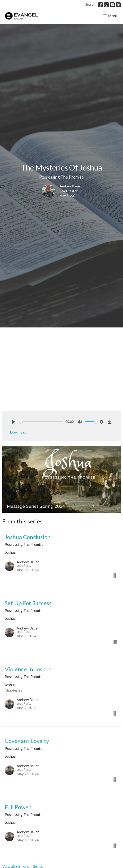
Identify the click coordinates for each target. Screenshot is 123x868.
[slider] (41, 422)
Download (18, 432)
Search (90, 5)
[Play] (13, 422)
